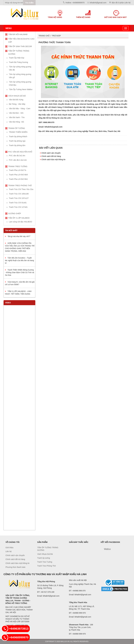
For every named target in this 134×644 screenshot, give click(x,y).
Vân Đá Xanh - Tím (17, 117)
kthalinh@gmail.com (98, 3)
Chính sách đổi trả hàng (51, 156)
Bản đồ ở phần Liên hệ (121, 3)
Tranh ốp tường (17, 128)
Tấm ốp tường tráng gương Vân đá (20, 68)
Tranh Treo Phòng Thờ (20, 186)
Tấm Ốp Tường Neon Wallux (21, 89)
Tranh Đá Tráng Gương (18, 62)
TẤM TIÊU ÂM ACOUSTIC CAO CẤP (21, 40)
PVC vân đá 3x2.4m (17, 156)
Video (8, 303)
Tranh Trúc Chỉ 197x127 (19, 198)
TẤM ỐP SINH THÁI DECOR (20, 46)
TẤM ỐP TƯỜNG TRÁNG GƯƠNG (19, 52)
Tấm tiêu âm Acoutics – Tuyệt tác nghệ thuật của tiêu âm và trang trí (19, 260)
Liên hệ (9, 551)
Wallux (107, 549)
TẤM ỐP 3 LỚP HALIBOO (19, 218)
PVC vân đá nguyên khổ (20, 152)
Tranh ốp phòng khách (18, 136)
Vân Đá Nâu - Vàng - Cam (20, 109)
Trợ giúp (56, 36)
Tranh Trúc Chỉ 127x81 (18, 207)
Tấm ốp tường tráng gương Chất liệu (20, 83)
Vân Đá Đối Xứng (16, 100)
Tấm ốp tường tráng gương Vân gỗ (20, 76)
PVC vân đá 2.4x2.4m (18, 160)
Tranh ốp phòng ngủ (17, 141)
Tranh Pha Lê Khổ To (18, 170)
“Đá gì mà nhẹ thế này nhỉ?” (18, 236)
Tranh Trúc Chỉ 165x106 (19, 194)
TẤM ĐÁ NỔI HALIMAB (18, 34)
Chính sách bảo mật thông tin (53, 159)
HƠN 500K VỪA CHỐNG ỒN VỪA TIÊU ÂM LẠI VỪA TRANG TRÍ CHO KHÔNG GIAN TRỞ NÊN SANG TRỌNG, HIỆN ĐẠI (20, 247)
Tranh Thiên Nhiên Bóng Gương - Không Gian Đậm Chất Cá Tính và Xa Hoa (19, 272)
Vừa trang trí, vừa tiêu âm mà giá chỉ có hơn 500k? (20, 283)
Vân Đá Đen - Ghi (16, 113)
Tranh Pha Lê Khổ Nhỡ (18, 175)
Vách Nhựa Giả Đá (17, 96)
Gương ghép (15, 213)
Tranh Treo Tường (18, 166)
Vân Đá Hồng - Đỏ (16, 122)
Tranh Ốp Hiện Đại (17, 58)
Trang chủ (44, 36)
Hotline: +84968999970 (75, 3)
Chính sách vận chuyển (51, 153)
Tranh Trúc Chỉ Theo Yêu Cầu (21, 189)
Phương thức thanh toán (15, 567)
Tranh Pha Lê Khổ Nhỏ (18, 179)
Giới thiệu (9, 548)
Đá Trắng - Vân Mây (17, 104)
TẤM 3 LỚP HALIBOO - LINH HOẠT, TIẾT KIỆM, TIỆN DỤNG (18, 293)
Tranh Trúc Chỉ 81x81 (18, 203)
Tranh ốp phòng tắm (17, 145)
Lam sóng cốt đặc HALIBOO (20, 222)
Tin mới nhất (11, 230)
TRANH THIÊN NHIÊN (18, 132)
